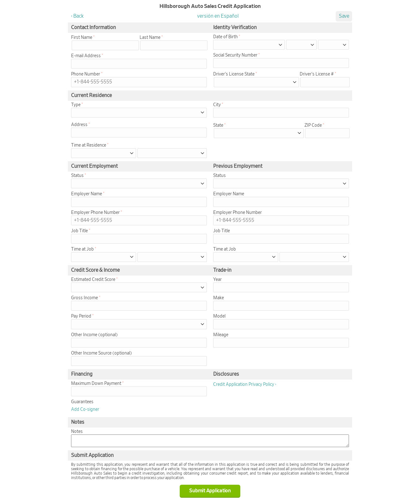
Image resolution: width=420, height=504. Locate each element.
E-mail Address (86, 56)
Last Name (150, 38)
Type (76, 105)
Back (78, 16)
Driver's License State (234, 74)
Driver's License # (317, 74)
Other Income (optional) (94, 335)
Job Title (79, 231)
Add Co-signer (85, 410)
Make (219, 298)
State (218, 125)
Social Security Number (235, 55)
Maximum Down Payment (96, 384)
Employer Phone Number (95, 213)
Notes (77, 432)
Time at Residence (89, 145)
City (217, 105)
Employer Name (87, 194)
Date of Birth (225, 37)
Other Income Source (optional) (102, 353)
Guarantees (82, 402)
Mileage (221, 335)
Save (344, 16)
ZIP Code (313, 125)
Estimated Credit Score (93, 280)
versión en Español (218, 16)
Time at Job (82, 249)
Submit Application (210, 491)
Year (217, 280)
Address (79, 125)
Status (77, 176)
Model (219, 316)
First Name (82, 38)
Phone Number (86, 74)
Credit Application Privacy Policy (244, 385)
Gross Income (84, 298)
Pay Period (81, 316)
